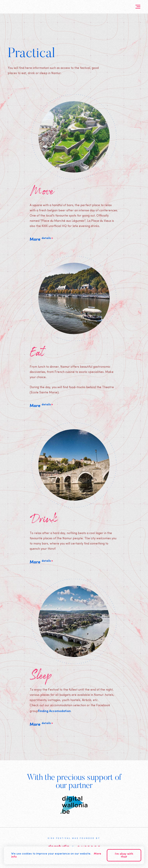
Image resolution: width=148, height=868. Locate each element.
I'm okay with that (124, 855)
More (41, 239)
